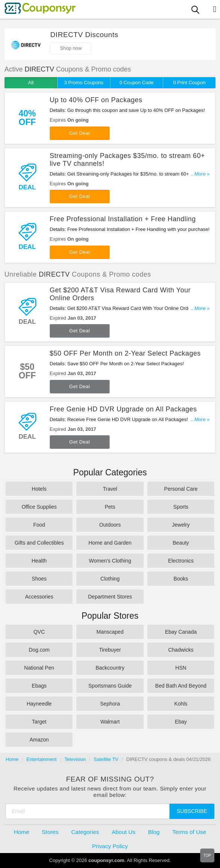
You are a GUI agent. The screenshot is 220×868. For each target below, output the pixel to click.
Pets (110, 507)
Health (39, 561)
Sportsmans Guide (110, 686)
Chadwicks (181, 650)
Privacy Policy (110, 846)
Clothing (110, 579)
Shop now (71, 48)
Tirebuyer (110, 650)
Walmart (110, 722)
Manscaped (110, 632)
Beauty (181, 543)
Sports (181, 507)
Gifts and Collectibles (39, 543)
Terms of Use (189, 832)
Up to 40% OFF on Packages (96, 100)
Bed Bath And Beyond (181, 686)
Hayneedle (39, 704)
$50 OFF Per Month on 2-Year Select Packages (125, 353)
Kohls (181, 704)
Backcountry (110, 668)
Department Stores (110, 597)
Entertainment (42, 759)
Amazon (39, 740)
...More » (200, 174)
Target (39, 722)
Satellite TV (106, 759)
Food (39, 525)
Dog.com (39, 650)
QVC (39, 632)
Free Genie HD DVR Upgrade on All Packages (123, 409)
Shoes (39, 579)
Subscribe (192, 811)
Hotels (39, 489)
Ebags (39, 686)
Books (181, 579)
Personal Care (181, 489)
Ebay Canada (181, 632)
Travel (110, 489)
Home (12, 759)
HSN (181, 668)
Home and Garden (110, 543)
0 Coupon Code (137, 83)
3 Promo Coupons (84, 83)
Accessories (39, 597)
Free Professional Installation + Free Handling (123, 219)
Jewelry (181, 525)
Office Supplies (39, 507)
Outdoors (110, 525)
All (31, 83)
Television (75, 759)
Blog (154, 832)
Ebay (181, 722)
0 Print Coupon (190, 83)
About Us (124, 832)
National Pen (39, 668)
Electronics (181, 561)
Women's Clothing (110, 561)
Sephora (110, 704)
